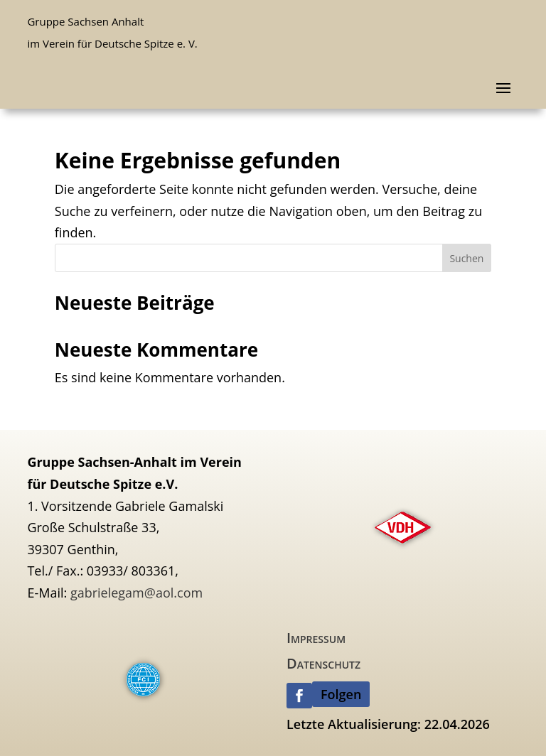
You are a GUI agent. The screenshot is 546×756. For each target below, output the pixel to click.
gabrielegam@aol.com (136, 593)
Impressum (316, 638)
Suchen (466, 258)
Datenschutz (323, 663)
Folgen (341, 694)
